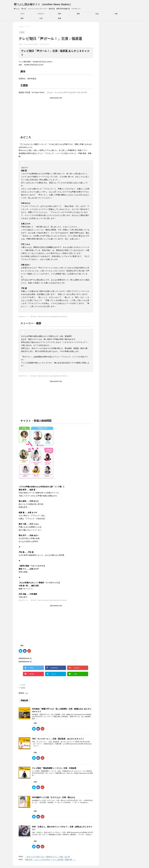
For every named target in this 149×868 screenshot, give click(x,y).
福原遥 (23, 688)
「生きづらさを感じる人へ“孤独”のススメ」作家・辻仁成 (47, 857)
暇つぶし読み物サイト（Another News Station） (43, 4)
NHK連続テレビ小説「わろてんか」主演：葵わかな (54, 797)
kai (27, 693)
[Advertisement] (56, 116)
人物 (116, 14)
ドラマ (22, 14)
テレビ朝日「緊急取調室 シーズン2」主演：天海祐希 (54, 768)
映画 (60, 18)
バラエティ (41, 14)
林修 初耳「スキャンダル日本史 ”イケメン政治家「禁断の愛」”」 (51, 860)
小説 (41, 18)
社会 (97, 14)
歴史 (78, 14)
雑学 (60, 14)
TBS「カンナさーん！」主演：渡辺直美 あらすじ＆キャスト (58, 739)
